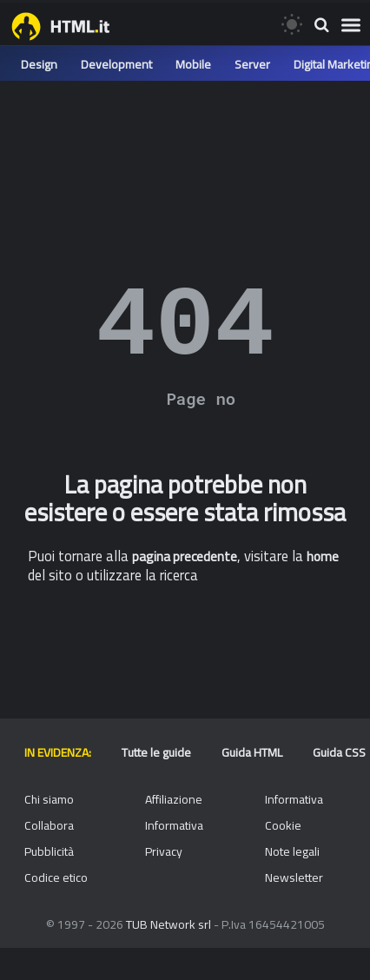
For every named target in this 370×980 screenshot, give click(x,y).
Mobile (193, 64)
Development (116, 64)
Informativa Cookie (294, 812)
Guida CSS (339, 752)
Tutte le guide (156, 752)
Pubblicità (49, 851)
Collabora (49, 825)
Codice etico (56, 877)
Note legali (292, 851)
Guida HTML (252, 752)
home (323, 556)
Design (39, 64)
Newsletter (294, 877)
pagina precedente (185, 556)
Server (252, 64)
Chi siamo (49, 799)
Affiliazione (174, 799)
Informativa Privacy (174, 838)
